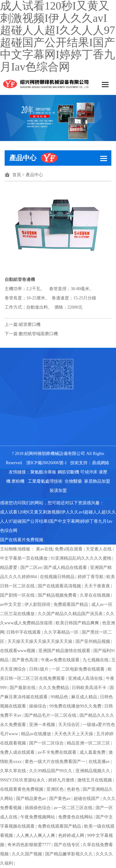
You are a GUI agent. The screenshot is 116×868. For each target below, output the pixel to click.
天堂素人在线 (99, 549)
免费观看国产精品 (71, 604)
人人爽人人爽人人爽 (36, 836)
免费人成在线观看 (18, 752)
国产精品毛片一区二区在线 (51, 715)
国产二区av (31, 568)
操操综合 (38, 706)
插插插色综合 (38, 808)
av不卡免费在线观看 (58, 752)
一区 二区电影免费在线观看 (79, 669)
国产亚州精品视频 (93, 641)
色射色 (74, 789)
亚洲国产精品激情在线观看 (65, 651)
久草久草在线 (14, 771)
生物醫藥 (73, 481)
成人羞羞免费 (93, 752)
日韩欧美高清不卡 (90, 688)
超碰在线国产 (87, 799)
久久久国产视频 (28, 854)
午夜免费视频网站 (38, 817)
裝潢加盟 (58, 491)
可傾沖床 (89, 472)
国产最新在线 (23, 688)
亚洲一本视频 (43, 725)
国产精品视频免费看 (58, 595)
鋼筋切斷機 (68, 472)
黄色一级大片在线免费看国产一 (56, 762)
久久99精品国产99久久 (51, 771)
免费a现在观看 (69, 549)
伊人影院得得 (38, 604)
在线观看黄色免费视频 (22, 789)
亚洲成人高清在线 (86, 678)
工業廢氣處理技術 (45, 481)
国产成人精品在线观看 (66, 568)
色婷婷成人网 (72, 836)
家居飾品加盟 (97, 481)
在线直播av (100, 762)
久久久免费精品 (54, 688)
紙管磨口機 (30, 324)
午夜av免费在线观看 (61, 660)
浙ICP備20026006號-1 (47, 463)
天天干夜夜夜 (98, 586)
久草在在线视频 (96, 595)
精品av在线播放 (37, 734)
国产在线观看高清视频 (60, 586)
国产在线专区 (67, 845)
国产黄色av (60, 799)
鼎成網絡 (101, 463)
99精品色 (60, 697)
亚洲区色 (56, 789)
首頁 (17, 175)
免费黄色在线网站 (76, 817)
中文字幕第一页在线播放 (24, 558)
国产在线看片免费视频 (22, 540)
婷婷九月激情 (62, 780)
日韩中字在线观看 (24, 632)
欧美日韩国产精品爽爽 (78, 623)
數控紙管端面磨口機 (38, 334)
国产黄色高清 (25, 660)
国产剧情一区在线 (18, 595)
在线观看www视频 (18, 651)
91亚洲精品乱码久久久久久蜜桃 (82, 558)
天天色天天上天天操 (74, 734)
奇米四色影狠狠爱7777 (30, 845)
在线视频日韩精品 (58, 577)
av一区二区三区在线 (74, 808)
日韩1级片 (39, 669)
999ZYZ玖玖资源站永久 (23, 780)
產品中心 (34, 175)
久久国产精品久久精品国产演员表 (71, 614)
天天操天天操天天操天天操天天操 (41, 641)
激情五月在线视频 (95, 780)
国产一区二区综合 (47, 743)
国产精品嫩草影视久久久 (70, 854)
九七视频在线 (96, 660)
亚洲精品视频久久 (93, 771)
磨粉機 (18, 481)
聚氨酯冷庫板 (43, 472)
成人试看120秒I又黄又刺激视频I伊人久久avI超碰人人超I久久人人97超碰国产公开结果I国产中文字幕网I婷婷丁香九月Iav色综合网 (58, 521)
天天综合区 (70, 725)
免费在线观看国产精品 (60, 826)
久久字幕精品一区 (62, 632)
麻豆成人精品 (85, 697)
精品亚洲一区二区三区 (89, 743)
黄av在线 (44, 549)
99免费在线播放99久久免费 (76, 706)
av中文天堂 (11, 604)
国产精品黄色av (32, 799)
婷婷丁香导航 (91, 577)
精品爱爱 (9, 568)
